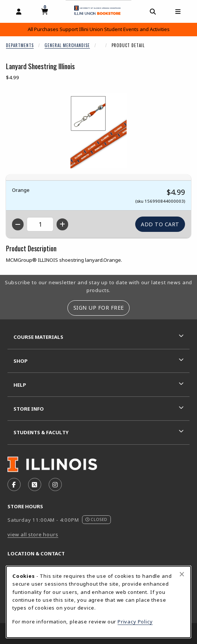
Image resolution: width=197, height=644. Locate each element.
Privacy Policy (135, 622)
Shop (21, 361)
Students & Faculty (41, 432)
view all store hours (33, 534)
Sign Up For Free (99, 308)
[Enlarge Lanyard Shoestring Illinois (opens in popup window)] (98, 131)
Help (20, 385)
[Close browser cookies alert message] (182, 574)
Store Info (29, 409)
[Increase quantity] (62, 224)
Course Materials (38, 337)
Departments (20, 45)
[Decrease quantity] (18, 224)
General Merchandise (67, 45)
